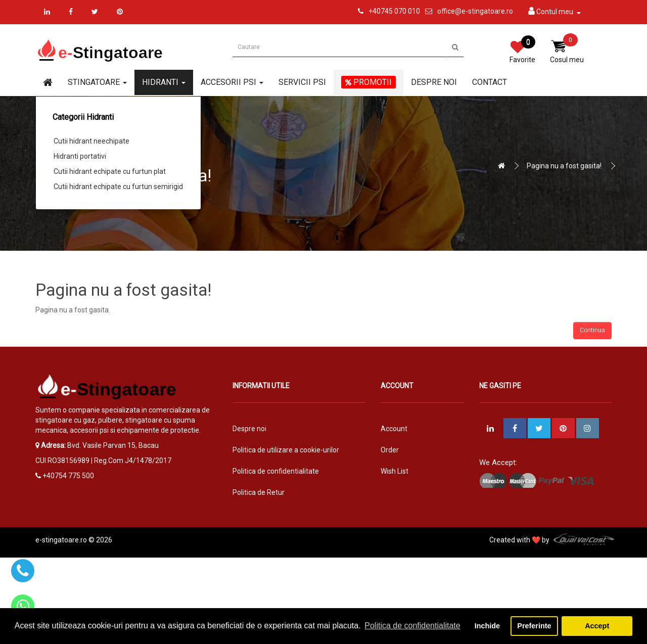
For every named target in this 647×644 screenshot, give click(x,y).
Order (390, 450)
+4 (373, 11)
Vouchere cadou (407, 514)
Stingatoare (97, 82)
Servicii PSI (302, 82)
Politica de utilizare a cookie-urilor (286, 450)
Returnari (396, 492)
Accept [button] (597, 626)
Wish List (395, 471)
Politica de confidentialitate (276, 471)
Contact (490, 82)
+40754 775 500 (68, 476)
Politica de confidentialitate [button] (412, 626)
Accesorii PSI (232, 82)
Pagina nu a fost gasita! (564, 166)
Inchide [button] (487, 626)
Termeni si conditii (261, 514)
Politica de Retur (259, 492)
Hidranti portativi (80, 156)
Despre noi (434, 82)
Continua (592, 330)
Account (394, 429)
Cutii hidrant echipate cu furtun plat (110, 171)
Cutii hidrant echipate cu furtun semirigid (118, 187)
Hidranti (164, 82)
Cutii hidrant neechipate (91, 141)
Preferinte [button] (534, 626)
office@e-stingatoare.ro (475, 11)
